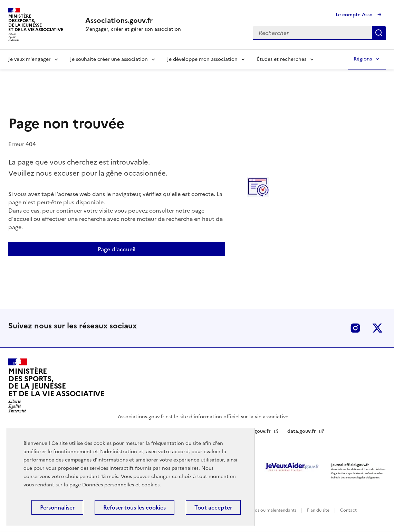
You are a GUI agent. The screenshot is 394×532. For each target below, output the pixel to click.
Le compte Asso (355, 15)
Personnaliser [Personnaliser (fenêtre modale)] (57, 507)
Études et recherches (282, 59)
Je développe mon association (202, 59)
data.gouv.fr (302, 431)
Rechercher (379, 33)
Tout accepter (213, 507)
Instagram (355, 328)
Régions (363, 59)
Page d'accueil (117, 249)
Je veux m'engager (30, 59)
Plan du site (319, 510)
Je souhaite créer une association (109, 59)
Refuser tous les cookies (134, 507)
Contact (348, 510)
